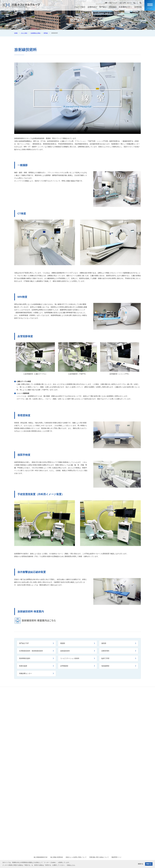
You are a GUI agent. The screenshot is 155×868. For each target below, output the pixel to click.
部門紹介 (102, 8)
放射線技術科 (65, 651)
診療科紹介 (91, 8)
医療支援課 (23, 666)
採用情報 (137, 8)
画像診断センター (26, 673)
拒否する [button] (141, 864)
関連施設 (112, 8)
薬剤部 (104, 643)
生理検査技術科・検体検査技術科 (31, 651)
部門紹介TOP (24, 643)
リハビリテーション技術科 (70, 658)
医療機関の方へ (124, 8)
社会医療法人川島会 (36, 33)
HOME (16, 33)
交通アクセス (112, 3)
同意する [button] (149, 864)
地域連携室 (105, 666)
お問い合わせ (126, 3)
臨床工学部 (105, 658)
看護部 (63, 643)
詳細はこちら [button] (71, 865)
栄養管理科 (105, 651)
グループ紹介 (79, 8)
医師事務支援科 (25, 658)
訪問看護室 (64, 666)
